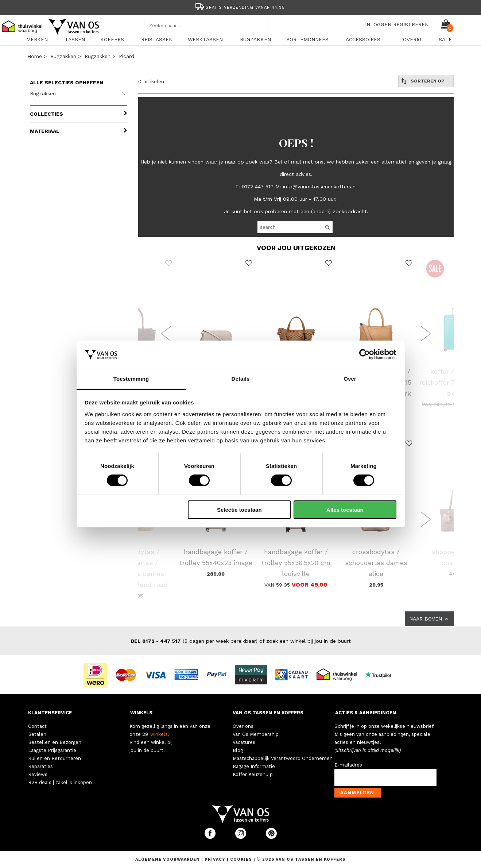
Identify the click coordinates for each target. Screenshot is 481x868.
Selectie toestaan (239, 510)
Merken (37, 39)
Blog (238, 750)
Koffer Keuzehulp (253, 774)
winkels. (160, 734)
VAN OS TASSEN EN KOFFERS (268, 713)
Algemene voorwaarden (168, 859)
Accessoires (363, 39)
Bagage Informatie (254, 766)
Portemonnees (307, 39)
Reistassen (157, 39)
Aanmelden (357, 793)
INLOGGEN (378, 24)
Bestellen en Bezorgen (55, 742)
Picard (127, 56)
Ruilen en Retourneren (55, 758)
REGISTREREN (411, 24)
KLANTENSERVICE (50, 713)
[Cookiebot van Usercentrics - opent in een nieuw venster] (364, 354)
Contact (37, 726)
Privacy (216, 859)
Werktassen (205, 39)
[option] (241, 7)
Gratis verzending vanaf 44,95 (239, 7)
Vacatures (244, 742)
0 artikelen (151, 81)
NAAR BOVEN (429, 619)
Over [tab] (350, 379)
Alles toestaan (345, 510)
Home (35, 56)
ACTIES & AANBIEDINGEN (366, 713)
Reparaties (40, 766)
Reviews (38, 774)
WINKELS (141, 713)
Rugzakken (255, 39)
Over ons (243, 726)
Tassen (75, 39)
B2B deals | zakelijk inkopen (60, 782)
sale (445, 39)
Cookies (241, 859)
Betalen (37, 734)
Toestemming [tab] (131, 379)
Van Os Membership (256, 734)
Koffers (112, 39)
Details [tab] (241, 379)
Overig (412, 39)
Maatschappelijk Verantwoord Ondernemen (283, 758)
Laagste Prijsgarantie (52, 750)
